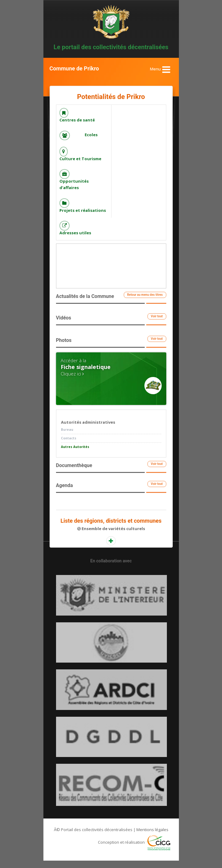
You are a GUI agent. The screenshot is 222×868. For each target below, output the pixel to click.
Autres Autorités (75, 454)
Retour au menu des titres (145, 302)
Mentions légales (152, 837)
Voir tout (157, 324)
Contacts (69, 446)
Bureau (67, 437)
